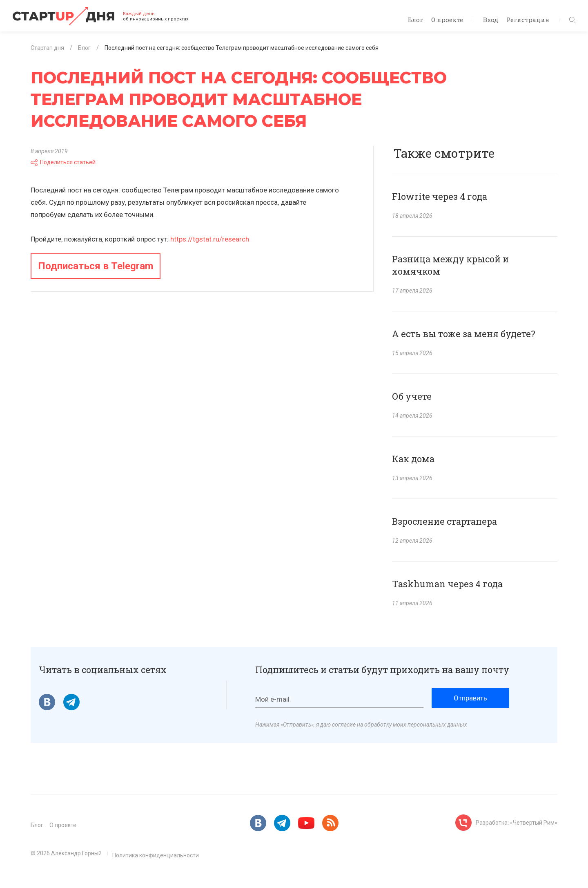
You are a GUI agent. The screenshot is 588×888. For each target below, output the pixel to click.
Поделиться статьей (63, 162)
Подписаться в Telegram (96, 266)
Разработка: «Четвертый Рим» (517, 823)
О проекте (447, 20)
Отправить (470, 698)
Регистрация (528, 20)
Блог (415, 20)
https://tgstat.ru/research (210, 239)
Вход (491, 20)
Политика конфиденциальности (156, 855)
